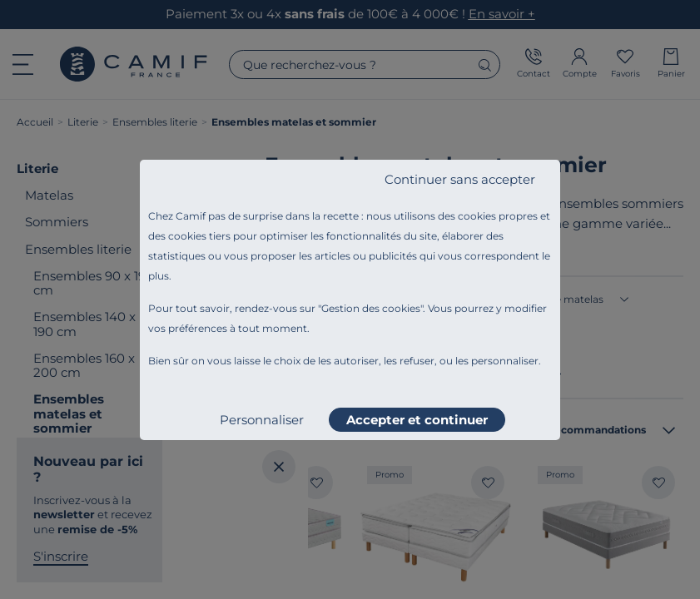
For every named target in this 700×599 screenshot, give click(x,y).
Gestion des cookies (371, 308)
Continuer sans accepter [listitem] (460, 179)
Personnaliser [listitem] (262, 420)
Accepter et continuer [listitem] (417, 420)
